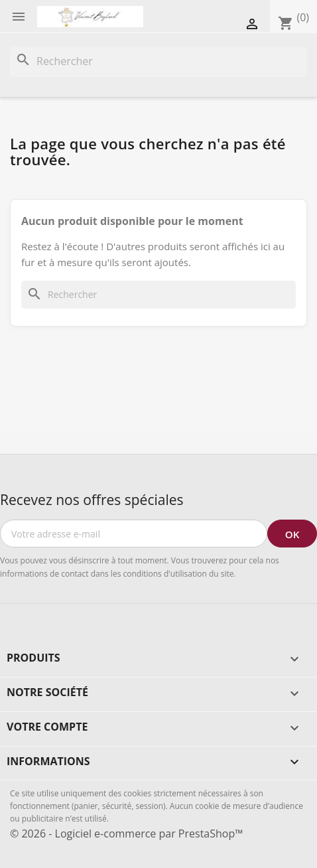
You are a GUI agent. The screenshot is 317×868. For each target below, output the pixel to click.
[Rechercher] (158, 62)
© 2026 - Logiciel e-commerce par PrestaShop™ (126, 833)
